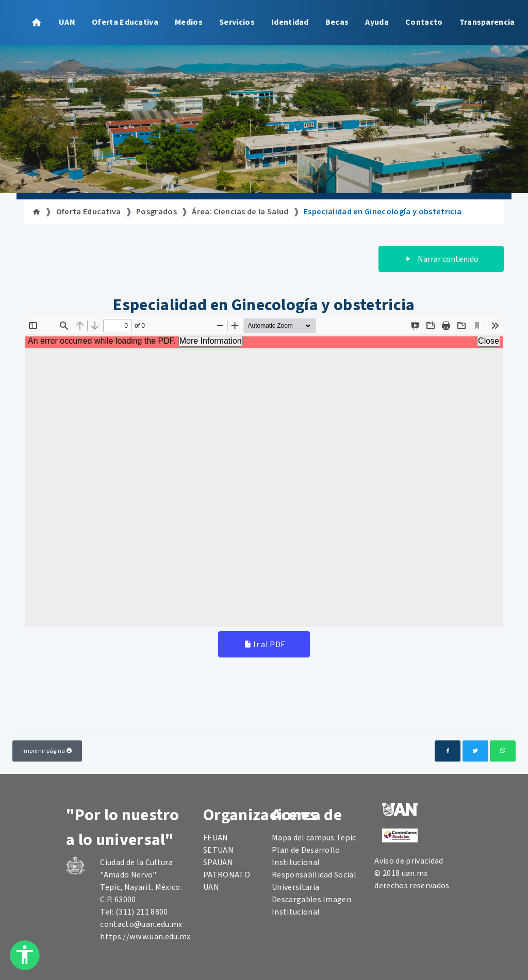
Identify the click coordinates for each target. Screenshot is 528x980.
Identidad (290, 22)
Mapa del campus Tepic (314, 838)
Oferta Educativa (125, 22)
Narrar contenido (441, 259)
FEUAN (216, 838)
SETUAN (218, 850)
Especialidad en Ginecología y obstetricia (383, 212)
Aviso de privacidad (409, 861)
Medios (189, 22)
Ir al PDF (264, 645)
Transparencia (487, 22)
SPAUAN (218, 863)
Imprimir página (47, 751)
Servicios (237, 22)
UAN (67, 22)
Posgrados (156, 212)
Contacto (424, 22)
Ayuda (377, 22)
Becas (337, 22)
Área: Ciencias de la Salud (240, 212)
